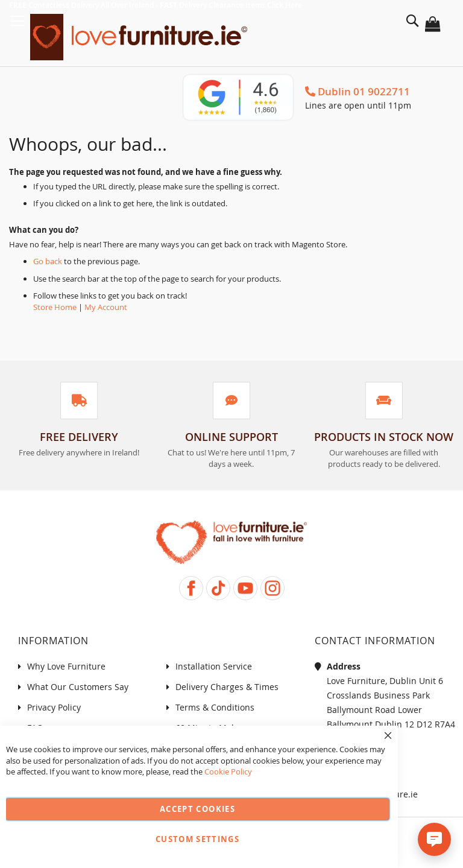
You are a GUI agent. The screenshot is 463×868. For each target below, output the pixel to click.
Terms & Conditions (215, 707)
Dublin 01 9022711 (357, 91)
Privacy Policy (54, 707)
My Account (106, 307)
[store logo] (141, 37)
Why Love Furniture (66, 666)
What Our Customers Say (78, 687)
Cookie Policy (228, 771)
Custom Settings (197, 839)
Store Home (55, 307)
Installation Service (214, 666)
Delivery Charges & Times (227, 687)
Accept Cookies (197, 809)
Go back (48, 261)
